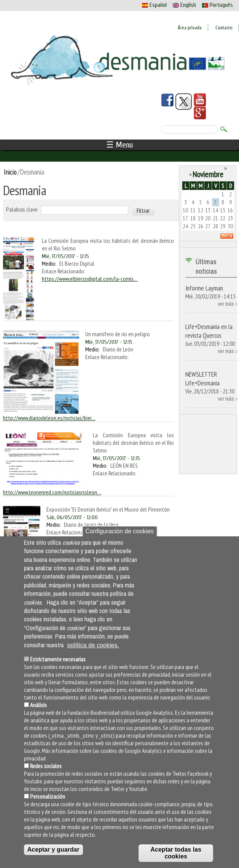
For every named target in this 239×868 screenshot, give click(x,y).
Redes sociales (46, 766)
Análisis (38, 705)
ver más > (228, 304)
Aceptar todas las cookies (176, 853)
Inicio (10, 172)
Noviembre (208, 174)
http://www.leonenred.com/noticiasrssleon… (52, 492)
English (184, 5)
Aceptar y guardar (53, 850)
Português (217, 5)
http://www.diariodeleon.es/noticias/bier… (49, 418)
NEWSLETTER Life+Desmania (202, 379)
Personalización (48, 796)
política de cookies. (93, 645)
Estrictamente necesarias (58, 659)
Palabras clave (22, 209)
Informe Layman (204, 288)
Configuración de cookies (120, 531)
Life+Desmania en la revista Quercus (209, 331)
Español (154, 5)
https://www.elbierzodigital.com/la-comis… (90, 279)
